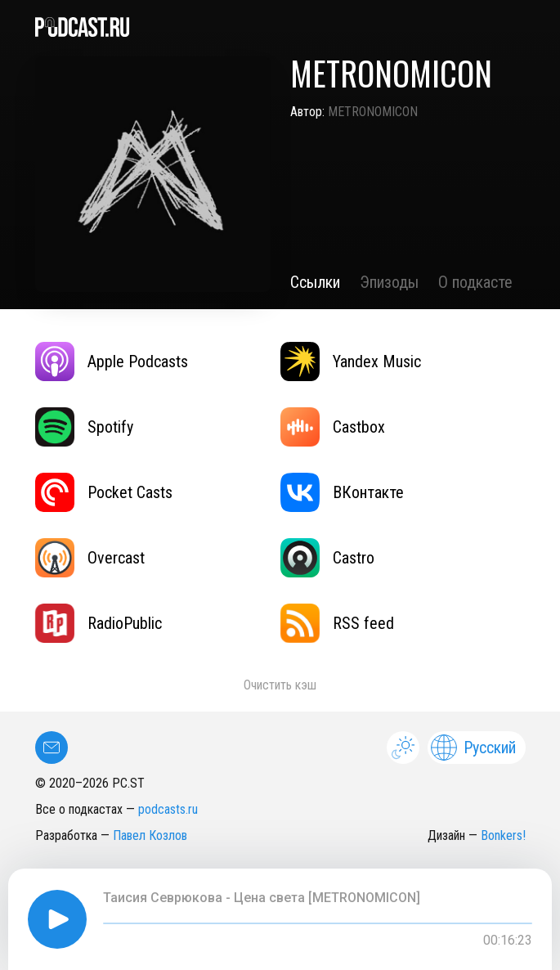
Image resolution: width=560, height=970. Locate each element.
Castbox (333, 427)
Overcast (90, 558)
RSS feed (337, 623)
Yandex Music (351, 362)
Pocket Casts (104, 492)
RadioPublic (99, 623)
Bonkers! (503, 835)
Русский (473, 748)
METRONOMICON (373, 112)
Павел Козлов (150, 835)
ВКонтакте (342, 492)
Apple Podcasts (112, 362)
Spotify (84, 427)
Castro (327, 558)
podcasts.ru (168, 809)
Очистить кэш (280, 685)
